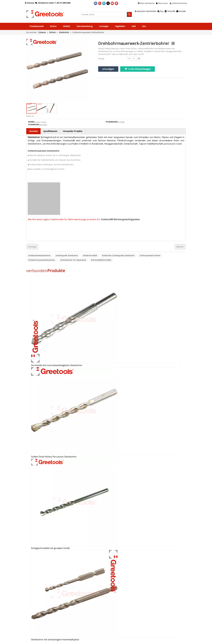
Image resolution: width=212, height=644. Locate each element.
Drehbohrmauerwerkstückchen (42, 260)
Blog (161, 11)
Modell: (31, 122)
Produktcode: (34, 125)
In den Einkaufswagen (140, 69)
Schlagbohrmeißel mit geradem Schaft (50, 548)
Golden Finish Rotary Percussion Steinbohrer (54, 457)
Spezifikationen (50, 131)
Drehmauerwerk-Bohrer (150, 255)
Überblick (33, 131)
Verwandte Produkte (73, 131)
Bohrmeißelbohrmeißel (101, 260)
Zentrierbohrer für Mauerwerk (73, 260)
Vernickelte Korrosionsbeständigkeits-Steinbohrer (57, 365)
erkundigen (108, 69)
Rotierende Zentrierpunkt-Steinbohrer (118, 255)
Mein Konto (163, 3)
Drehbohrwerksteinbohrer (39, 255)
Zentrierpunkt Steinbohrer (67, 255)
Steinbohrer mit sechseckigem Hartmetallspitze (55, 640)
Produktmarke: (112, 122)
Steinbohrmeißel (90, 255)
